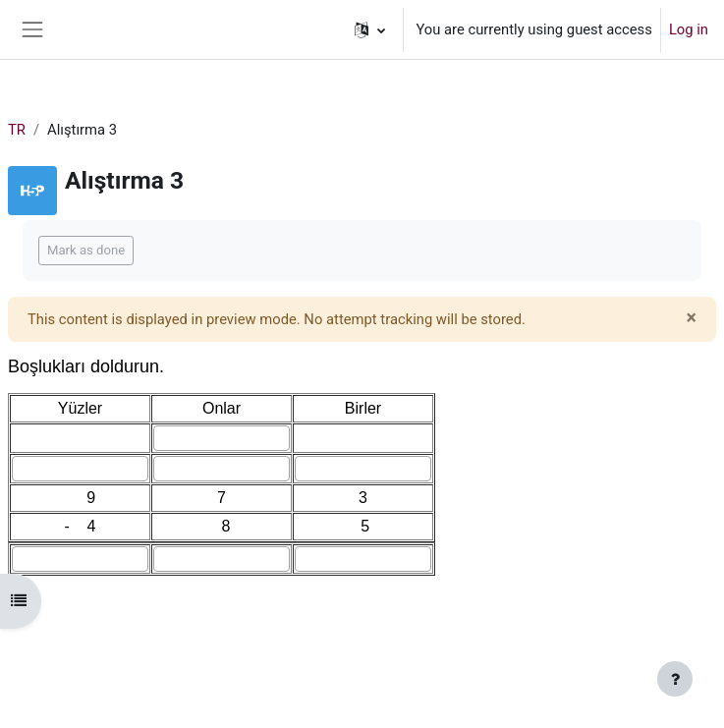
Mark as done (86, 250)
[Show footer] (675, 679)
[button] (370, 29)
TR (17, 130)
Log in (689, 29)
